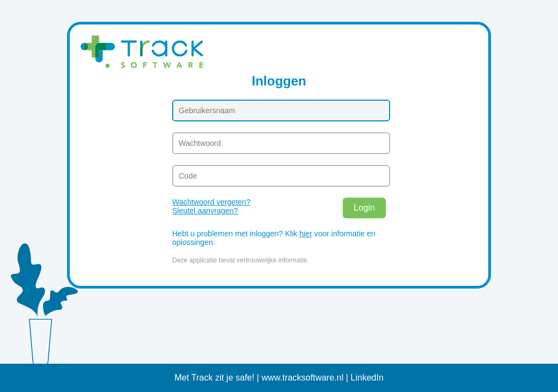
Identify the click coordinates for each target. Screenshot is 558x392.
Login (364, 208)
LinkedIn (367, 378)
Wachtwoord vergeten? (211, 202)
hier (305, 234)
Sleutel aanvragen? (205, 211)
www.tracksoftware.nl (302, 378)
